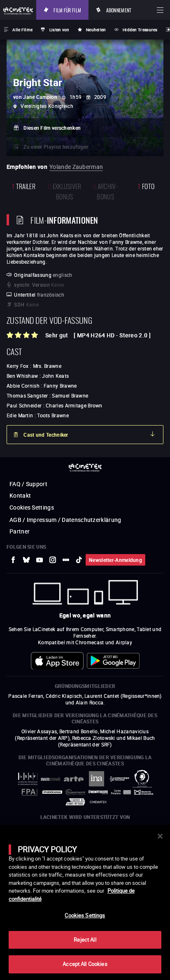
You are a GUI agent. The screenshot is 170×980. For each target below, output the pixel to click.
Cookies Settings (85, 915)
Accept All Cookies (85, 964)
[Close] (160, 836)
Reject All (85, 940)
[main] (85, 902)
